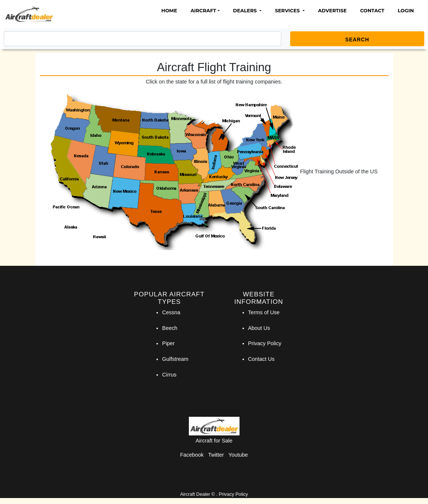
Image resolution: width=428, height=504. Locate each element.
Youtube (238, 455)
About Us (259, 328)
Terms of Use (264, 312)
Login (406, 10)
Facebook (192, 455)
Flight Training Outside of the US (339, 171)
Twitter (216, 455)
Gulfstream (175, 359)
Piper (168, 343)
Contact (372, 10)
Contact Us (261, 359)
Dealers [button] (246, 10)
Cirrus (169, 375)
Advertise (332, 10)
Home (169, 10)
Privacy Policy (265, 343)
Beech (170, 328)
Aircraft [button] (203, 10)
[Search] (142, 39)
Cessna (171, 312)
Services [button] (288, 10)
